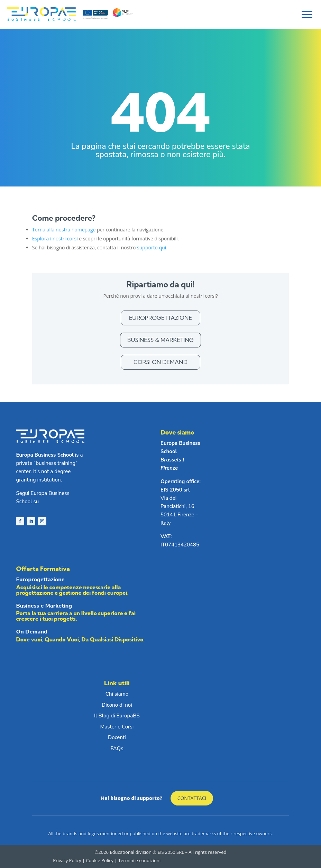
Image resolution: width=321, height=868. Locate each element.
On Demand (84, 637)
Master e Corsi (117, 727)
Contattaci (192, 798)
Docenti (117, 737)
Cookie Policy (100, 860)
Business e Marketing (84, 614)
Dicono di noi (117, 705)
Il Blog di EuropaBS (117, 716)
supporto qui (152, 247)
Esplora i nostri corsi (55, 239)
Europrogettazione (160, 318)
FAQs (117, 748)
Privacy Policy (68, 860)
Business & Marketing (160, 340)
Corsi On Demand (160, 362)
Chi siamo (117, 694)
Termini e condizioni (139, 860)
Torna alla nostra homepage (64, 230)
